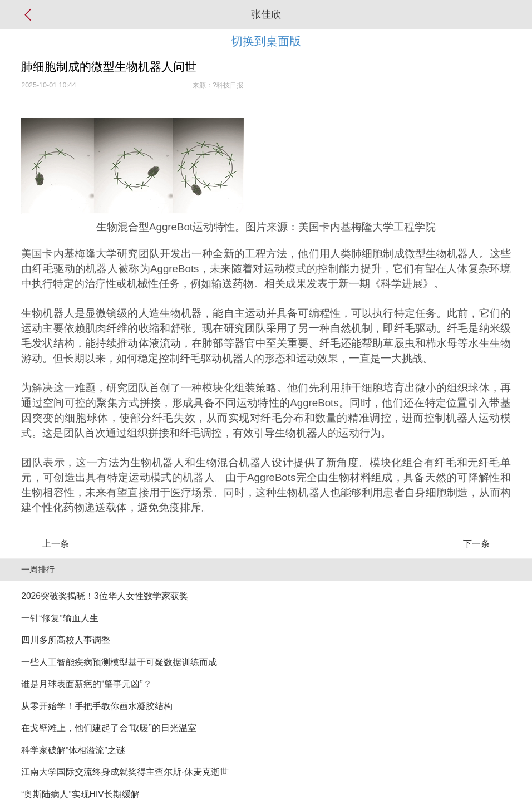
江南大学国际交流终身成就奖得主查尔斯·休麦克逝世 (125, 772)
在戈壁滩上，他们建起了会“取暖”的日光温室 (109, 728)
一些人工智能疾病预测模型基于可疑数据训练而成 (119, 662)
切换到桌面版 (266, 41)
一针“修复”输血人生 (60, 618)
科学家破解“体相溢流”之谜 (73, 750)
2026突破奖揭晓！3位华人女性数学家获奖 (104, 596)
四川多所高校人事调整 (66, 640)
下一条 (476, 544)
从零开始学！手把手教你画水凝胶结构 (97, 706)
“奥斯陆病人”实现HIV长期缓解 (80, 794)
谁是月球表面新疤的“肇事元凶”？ (86, 684)
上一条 (56, 544)
